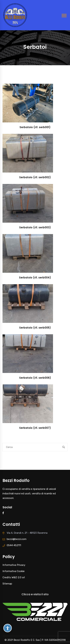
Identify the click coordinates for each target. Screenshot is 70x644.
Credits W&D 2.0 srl (14, 577)
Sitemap (7, 584)
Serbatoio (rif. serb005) (35, 328)
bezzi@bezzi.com (17, 539)
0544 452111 (14, 545)
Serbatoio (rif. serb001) (35, 127)
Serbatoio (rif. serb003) (35, 227)
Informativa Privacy (14, 565)
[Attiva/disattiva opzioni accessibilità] (8, 628)
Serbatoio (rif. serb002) (35, 177)
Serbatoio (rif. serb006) (35, 378)
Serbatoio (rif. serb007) (35, 428)
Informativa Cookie (14, 571)
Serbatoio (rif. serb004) (35, 278)
